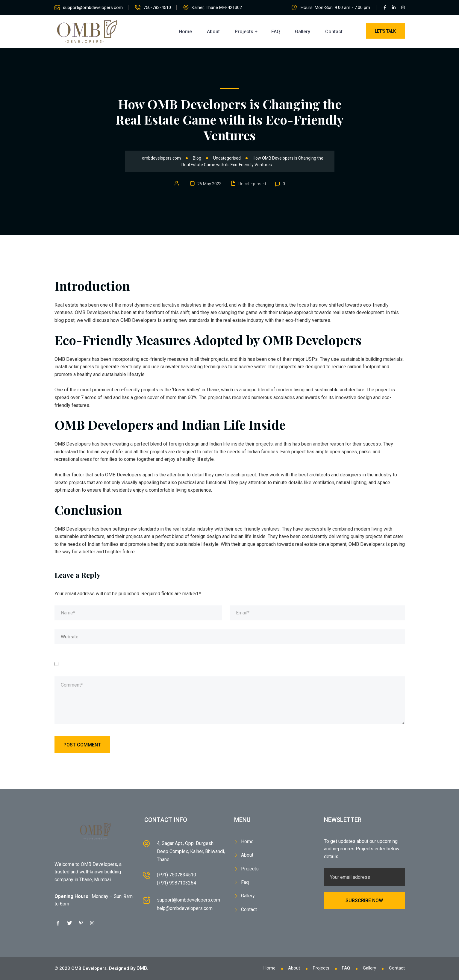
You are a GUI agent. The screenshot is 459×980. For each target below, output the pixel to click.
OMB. (142, 968)
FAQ (276, 32)
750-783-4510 (158, 7)
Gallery (303, 32)
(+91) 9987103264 (177, 883)
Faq (245, 880)
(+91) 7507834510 (177, 875)
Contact (334, 32)
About (213, 32)
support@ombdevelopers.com (93, 7)
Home (185, 32)
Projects (244, 32)
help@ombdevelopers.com (185, 908)
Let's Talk (385, 31)
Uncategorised (252, 184)
